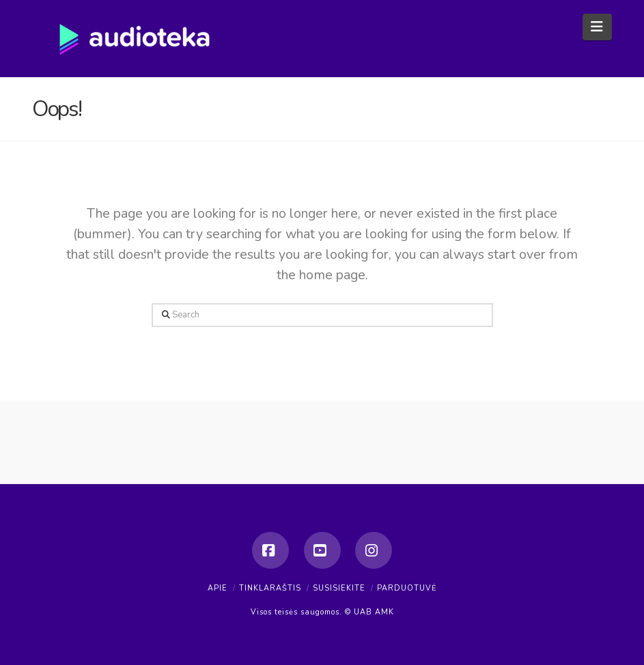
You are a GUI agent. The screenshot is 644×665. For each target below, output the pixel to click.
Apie (218, 588)
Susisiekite (339, 588)
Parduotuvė (407, 588)
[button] (597, 27)
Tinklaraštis (270, 588)
